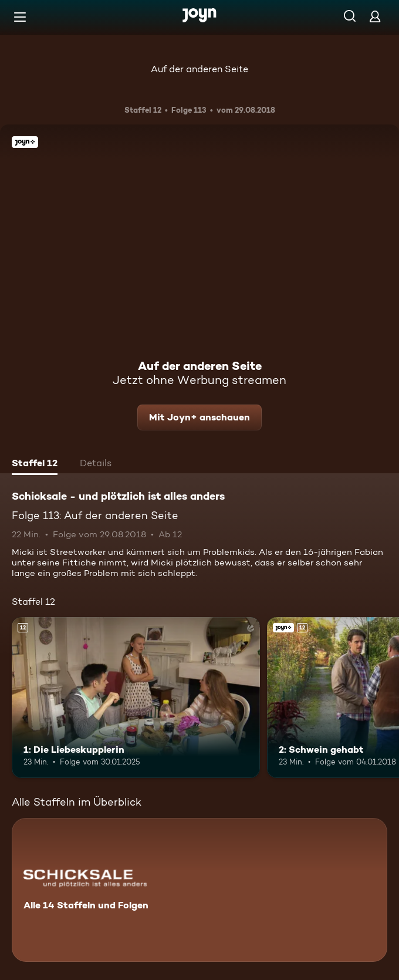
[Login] (375, 16)
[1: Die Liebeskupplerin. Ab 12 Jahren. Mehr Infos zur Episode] (136, 698)
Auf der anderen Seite (199, 69)
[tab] (35, 464)
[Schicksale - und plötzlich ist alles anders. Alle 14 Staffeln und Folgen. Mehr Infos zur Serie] (199, 890)
